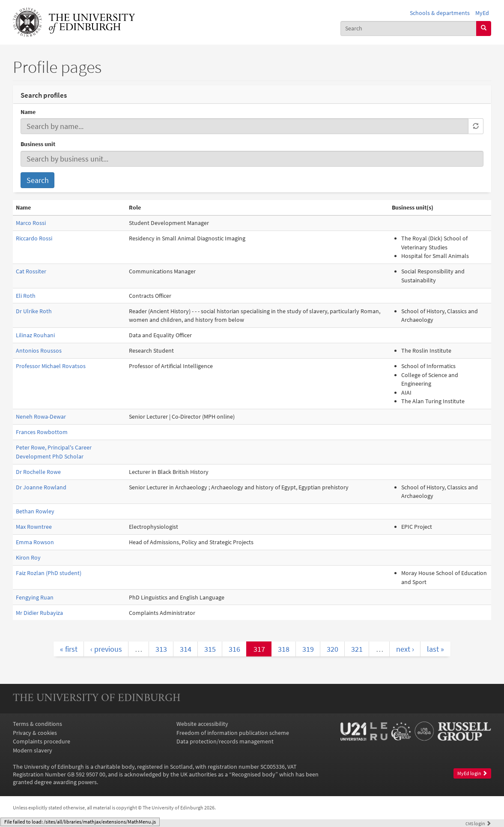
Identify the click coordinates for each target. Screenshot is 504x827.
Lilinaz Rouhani (35, 335)
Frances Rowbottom (42, 432)
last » (435, 649)
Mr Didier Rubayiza (39, 613)
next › (405, 649)
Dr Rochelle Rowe (38, 472)
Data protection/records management (225, 741)
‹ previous (106, 649)
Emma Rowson (35, 542)
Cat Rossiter (31, 271)
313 (161, 649)
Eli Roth (26, 296)
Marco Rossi (31, 223)
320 (333, 649)
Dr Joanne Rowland (41, 487)
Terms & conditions (37, 724)
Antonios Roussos (39, 351)
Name (28, 112)
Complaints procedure (42, 741)
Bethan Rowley (35, 511)
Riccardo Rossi (34, 238)
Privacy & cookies (35, 733)
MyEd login (472, 773)
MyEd (482, 13)
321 (357, 649)
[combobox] (409, 28)
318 (284, 649)
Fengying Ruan (35, 597)
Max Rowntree (34, 527)
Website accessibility (202, 724)
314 (186, 649)
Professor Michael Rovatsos (51, 366)
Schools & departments (440, 13)
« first (69, 649)
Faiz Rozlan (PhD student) (49, 573)
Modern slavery (33, 750)
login (478, 824)
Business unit (38, 144)
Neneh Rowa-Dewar (41, 416)
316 (234, 649)
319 (308, 649)
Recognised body (253, 774)
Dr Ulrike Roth (34, 311)
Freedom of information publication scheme (233, 733)
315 (210, 649)
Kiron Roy (28, 557)
